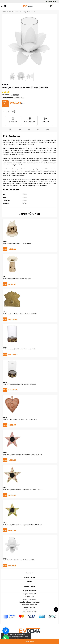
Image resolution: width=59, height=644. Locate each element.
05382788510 (29, 608)
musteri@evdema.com (29, 602)
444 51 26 (29, 597)
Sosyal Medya (29, 586)
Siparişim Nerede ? (51, 1)
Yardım (29, 582)
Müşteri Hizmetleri (29, 591)
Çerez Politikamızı (22, 638)
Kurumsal (30, 573)
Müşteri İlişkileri (29, 577)
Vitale (5, 85)
